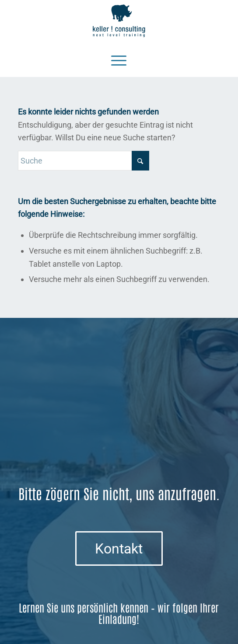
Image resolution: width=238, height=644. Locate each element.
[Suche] (84, 161)
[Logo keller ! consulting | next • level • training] (119, 21)
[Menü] (119, 59)
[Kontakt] (119, 548)
